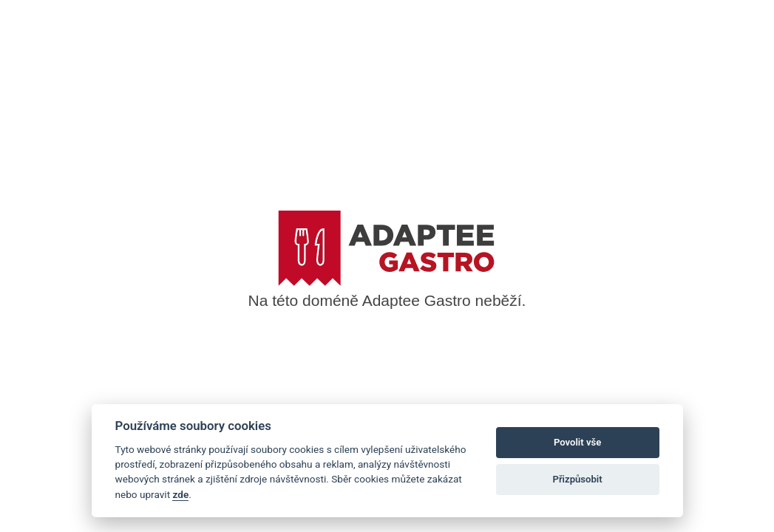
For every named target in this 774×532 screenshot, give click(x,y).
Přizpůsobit (577, 479)
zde (180, 494)
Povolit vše (577, 442)
